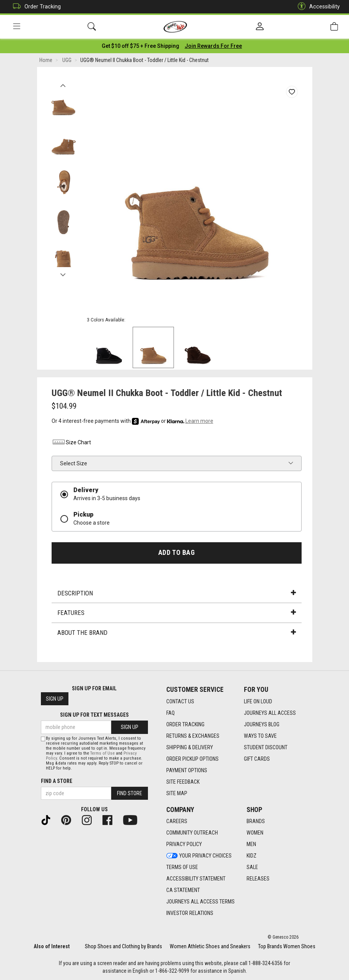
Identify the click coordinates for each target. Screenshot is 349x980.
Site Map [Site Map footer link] (177, 793)
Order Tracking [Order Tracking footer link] (185, 724)
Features (177, 613)
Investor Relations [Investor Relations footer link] (190, 913)
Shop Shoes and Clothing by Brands (123, 946)
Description (177, 593)
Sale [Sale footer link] (252, 867)
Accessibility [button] (317, 7)
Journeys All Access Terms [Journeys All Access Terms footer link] (200, 902)
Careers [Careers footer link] (177, 822)
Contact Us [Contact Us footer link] (180, 701)
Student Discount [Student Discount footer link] (266, 747)
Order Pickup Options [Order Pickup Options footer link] (192, 759)
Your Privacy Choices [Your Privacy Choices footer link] (199, 856)
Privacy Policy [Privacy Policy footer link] (184, 845)
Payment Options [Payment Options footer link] (187, 770)
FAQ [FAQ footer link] (170, 713)
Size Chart (71, 443)
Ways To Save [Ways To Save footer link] (260, 736)
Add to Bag (176, 553)
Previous (63, 83)
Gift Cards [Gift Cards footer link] (257, 759)
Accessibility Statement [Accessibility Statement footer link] (196, 879)
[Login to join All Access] (140, 46)
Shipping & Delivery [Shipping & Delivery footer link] (190, 747)
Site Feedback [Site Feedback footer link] (183, 782)
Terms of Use (102, 753)
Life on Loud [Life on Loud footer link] (258, 701)
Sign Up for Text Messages (94, 715)
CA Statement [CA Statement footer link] (183, 890)
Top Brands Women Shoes (287, 946)
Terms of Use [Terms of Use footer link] (182, 867)
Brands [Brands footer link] (256, 822)
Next (63, 273)
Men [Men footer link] (251, 845)
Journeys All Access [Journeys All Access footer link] (270, 713)
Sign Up (55, 699)
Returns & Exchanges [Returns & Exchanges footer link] (193, 736)
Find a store (57, 781)
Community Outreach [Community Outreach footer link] (192, 833)
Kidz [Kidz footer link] (252, 856)
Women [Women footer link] (255, 833)
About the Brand (177, 633)
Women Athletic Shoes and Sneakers (210, 946)
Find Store (130, 793)
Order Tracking (35, 7)
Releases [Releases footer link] (258, 879)
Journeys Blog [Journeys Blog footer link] (262, 724)
